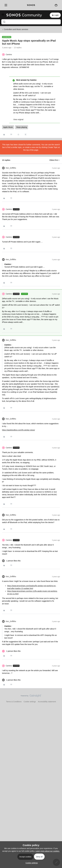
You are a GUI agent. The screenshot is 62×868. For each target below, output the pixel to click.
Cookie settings (30, 702)
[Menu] (5, 5)
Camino (9, 54)
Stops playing (22, 127)
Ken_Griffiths (11, 168)
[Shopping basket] (56, 5)
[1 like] (11, 561)
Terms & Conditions (14, 702)
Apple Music (8, 127)
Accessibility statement (47, 702)
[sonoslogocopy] (31, 5)
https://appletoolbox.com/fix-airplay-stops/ (18, 430)
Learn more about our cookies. (48, 851)
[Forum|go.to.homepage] (24, 15)
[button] (3, 16)
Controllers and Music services (16, 29)
